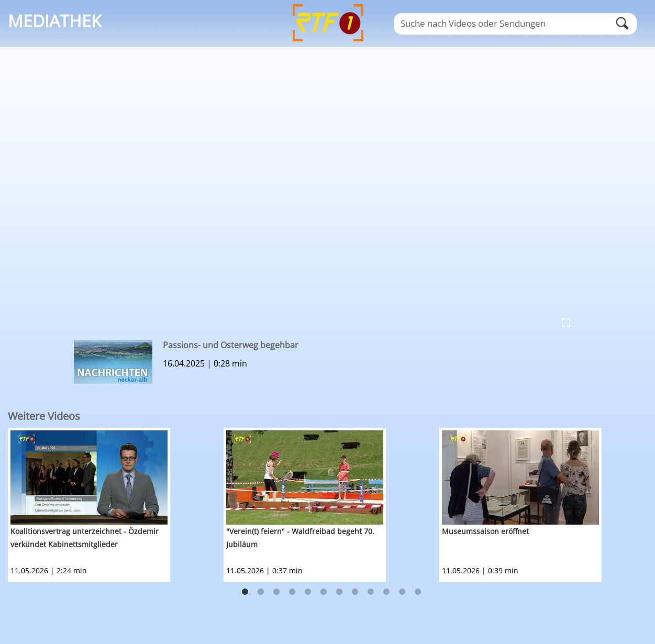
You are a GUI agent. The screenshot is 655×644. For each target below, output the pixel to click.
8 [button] (355, 592)
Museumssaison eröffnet (485, 531)
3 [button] (276, 592)
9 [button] (371, 592)
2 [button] (261, 592)
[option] (116, 505)
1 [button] (245, 592)
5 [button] (308, 592)
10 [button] (386, 592)
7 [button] (339, 592)
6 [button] (324, 592)
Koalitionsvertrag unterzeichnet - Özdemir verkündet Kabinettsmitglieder (85, 538)
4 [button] (292, 592)
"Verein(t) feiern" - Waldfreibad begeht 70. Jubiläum (300, 538)
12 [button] (418, 592)
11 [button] (402, 592)
